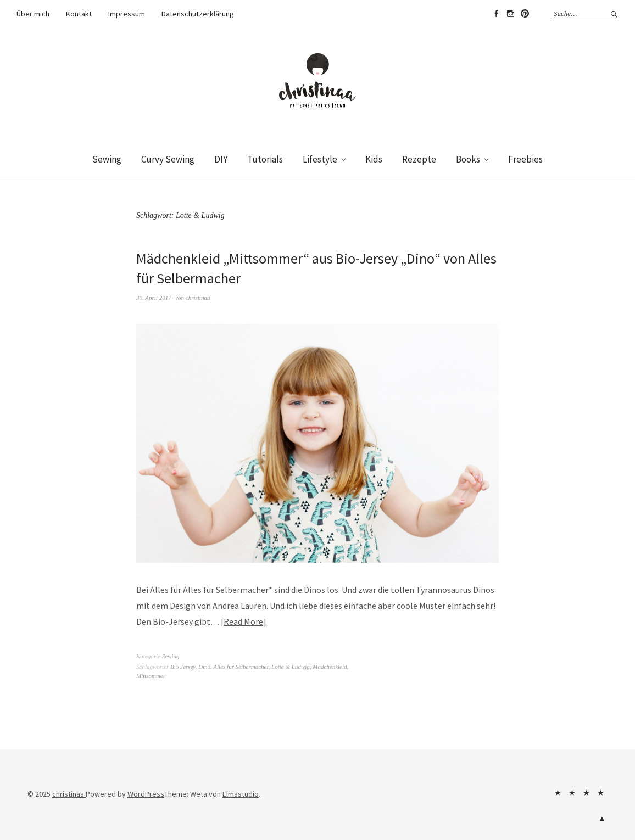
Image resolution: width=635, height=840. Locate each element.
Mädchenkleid (330, 667)
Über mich (33, 14)
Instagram (510, 14)
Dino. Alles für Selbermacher (233, 667)
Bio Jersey (183, 667)
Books (468, 159)
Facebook (496, 14)
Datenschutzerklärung (198, 14)
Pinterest (525, 14)
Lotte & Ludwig (291, 667)
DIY (221, 159)
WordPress (146, 794)
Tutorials (265, 159)
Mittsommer (151, 676)
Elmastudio (241, 794)
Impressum (127, 14)
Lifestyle (320, 159)
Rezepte (419, 159)
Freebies (525, 159)
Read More (243, 621)
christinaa (198, 298)
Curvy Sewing (168, 159)
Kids (374, 159)
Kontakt (79, 14)
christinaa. (69, 794)
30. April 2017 (154, 298)
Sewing (107, 159)
